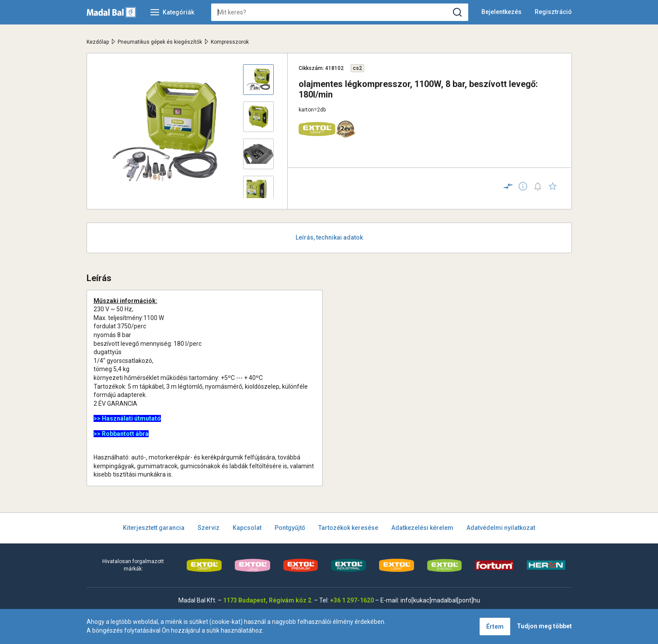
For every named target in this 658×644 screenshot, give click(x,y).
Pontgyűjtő (290, 528)
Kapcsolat (247, 528)
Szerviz (209, 528)
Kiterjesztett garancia (154, 528)
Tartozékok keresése (348, 528)
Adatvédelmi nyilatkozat (501, 528)
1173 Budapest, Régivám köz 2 (267, 600)
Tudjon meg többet (544, 626)
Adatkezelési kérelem (422, 528)
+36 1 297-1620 (352, 600)
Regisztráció (553, 12)
